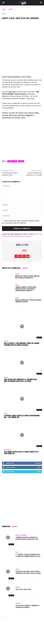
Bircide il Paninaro (21, 511)
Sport (6, 353)
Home (4, 9)
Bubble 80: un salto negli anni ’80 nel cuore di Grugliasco (27, 252)
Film (17, 528)
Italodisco (8, 425)
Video (6, 317)
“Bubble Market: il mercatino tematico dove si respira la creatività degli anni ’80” (26, 264)
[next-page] (7, 593)
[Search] (41, 3)
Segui (39, 443)
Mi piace (38, 439)
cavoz (24, 226)
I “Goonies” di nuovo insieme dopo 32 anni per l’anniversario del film (28, 531)
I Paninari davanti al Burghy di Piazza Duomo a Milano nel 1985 (27, 514)
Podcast (18, 579)
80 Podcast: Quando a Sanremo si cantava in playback (27, 582)
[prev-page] (3, 593)
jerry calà (12, 137)
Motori (18, 563)
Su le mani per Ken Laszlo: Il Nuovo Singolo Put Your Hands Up (21, 428)
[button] (3, 3)
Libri (6, 389)
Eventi (11, 9)
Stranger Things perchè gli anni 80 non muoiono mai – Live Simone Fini (22, 392)
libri (21, 137)
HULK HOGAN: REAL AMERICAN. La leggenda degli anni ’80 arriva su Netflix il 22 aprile (20, 356)
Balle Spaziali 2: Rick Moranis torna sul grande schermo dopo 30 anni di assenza (22, 319)
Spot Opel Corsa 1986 (23, 565)
